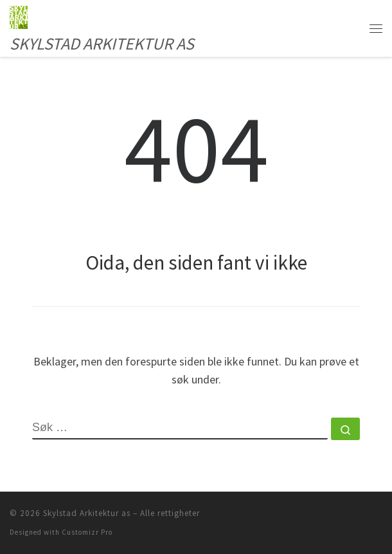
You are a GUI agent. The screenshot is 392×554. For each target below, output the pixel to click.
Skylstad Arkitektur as (87, 513)
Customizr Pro (87, 532)
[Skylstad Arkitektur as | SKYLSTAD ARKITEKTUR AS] (19, 15)
